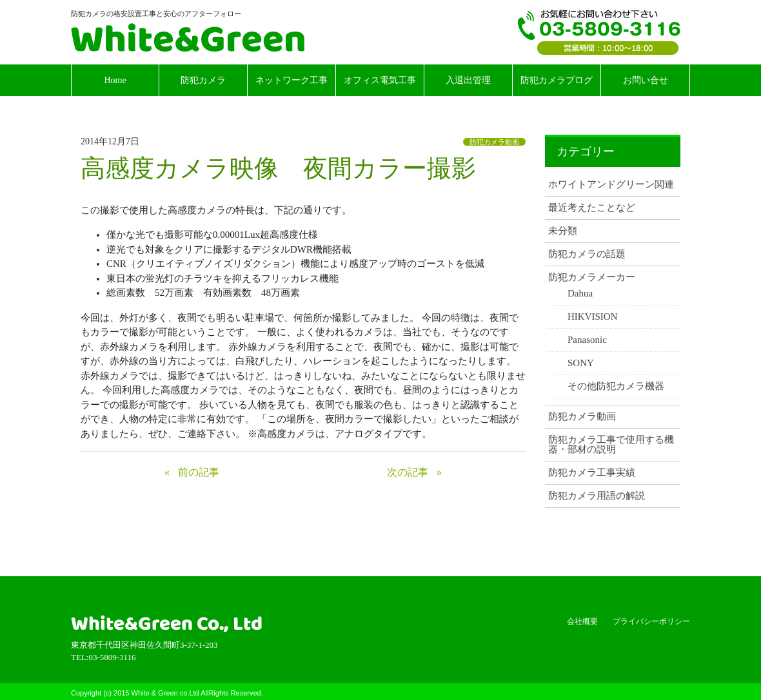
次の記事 (408, 472)
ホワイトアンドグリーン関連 (611, 185)
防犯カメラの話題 (587, 254)
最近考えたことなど (592, 208)
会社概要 (582, 621)
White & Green (188, 37)
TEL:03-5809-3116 (599, 32)
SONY (581, 363)
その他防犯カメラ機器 (616, 386)
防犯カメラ (203, 80)
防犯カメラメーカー (592, 277)
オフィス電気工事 (380, 80)
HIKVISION (593, 317)
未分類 (563, 231)
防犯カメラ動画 (494, 142)
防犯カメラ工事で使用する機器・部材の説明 (611, 445)
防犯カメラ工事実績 (592, 473)
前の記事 (199, 472)
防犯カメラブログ (557, 80)
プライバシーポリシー (651, 621)
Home (115, 80)
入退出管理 (468, 80)
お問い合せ (646, 80)
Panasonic (587, 340)
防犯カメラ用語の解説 (597, 496)
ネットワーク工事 (292, 80)
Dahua (580, 294)
